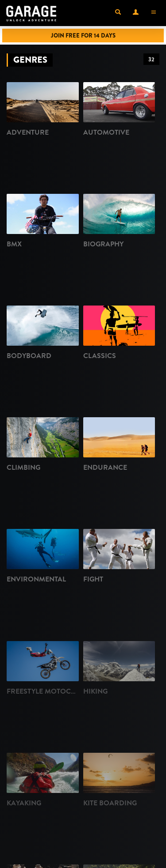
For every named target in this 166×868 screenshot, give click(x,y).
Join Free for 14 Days (83, 36)
